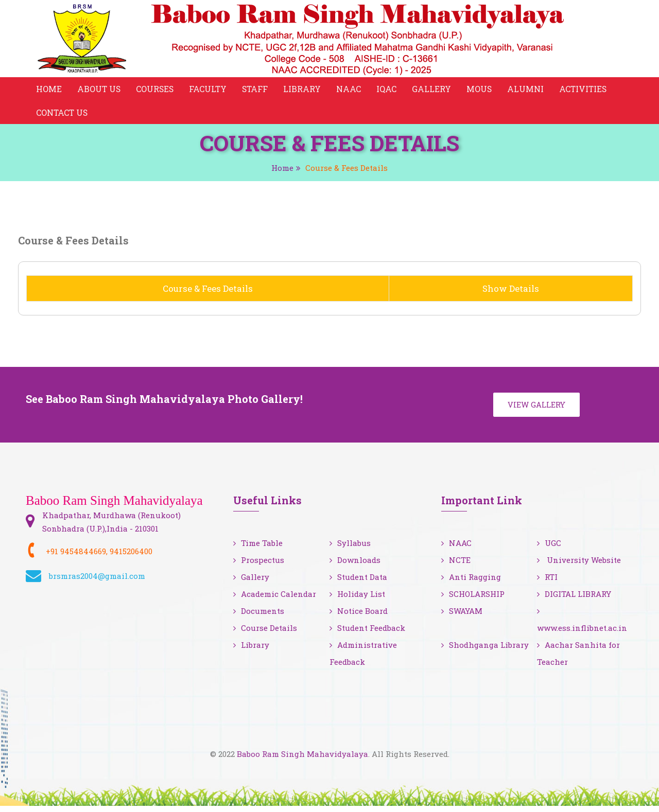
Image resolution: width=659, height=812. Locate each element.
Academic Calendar (275, 600)
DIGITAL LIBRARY (574, 600)
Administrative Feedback (363, 659)
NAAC (352, 90)
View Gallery (537, 410)
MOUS (483, 90)
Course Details (265, 634)
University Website (579, 566)
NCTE (456, 566)
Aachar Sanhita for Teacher (578, 659)
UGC (549, 549)
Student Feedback (367, 634)
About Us (99, 90)
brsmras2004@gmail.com (97, 582)
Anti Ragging (471, 583)
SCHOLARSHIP (473, 600)
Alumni (530, 90)
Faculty (210, 90)
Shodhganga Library (485, 651)
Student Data (358, 583)
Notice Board (359, 617)
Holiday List (357, 600)
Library (306, 90)
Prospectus (259, 566)
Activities (588, 90)
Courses (156, 90)
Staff (258, 90)
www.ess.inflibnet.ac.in (582, 626)
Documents (259, 617)
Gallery (435, 90)
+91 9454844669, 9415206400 (99, 557)
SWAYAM (462, 617)
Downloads (355, 566)
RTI (547, 583)
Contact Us (63, 116)
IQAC (390, 90)
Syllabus (350, 549)
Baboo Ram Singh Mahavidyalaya (302, 760)
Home (49, 90)
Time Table (258, 549)
